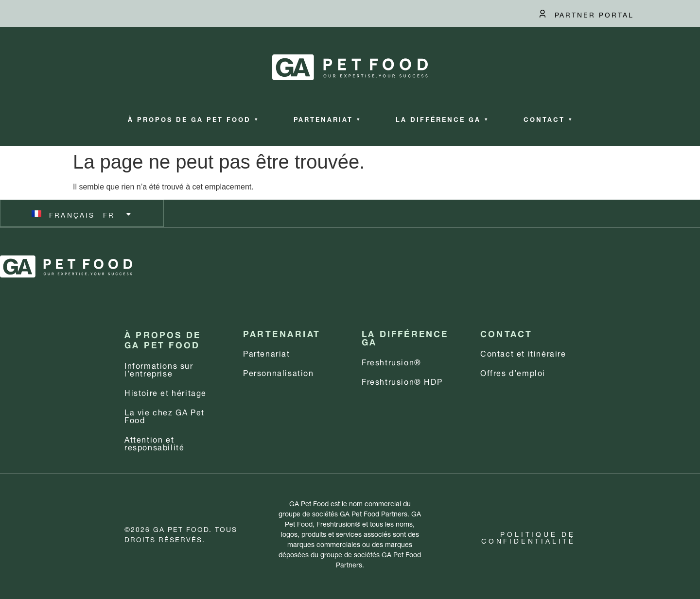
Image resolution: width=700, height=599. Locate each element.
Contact (548, 119)
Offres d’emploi (513, 372)
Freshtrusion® (392, 361)
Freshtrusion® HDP (402, 381)
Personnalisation (279, 372)
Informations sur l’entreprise (159, 368)
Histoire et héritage (166, 392)
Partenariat (327, 119)
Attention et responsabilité (154, 442)
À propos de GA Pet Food (193, 119)
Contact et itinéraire (523, 352)
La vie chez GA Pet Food (165, 415)
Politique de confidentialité (528, 537)
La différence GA (442, 119)
